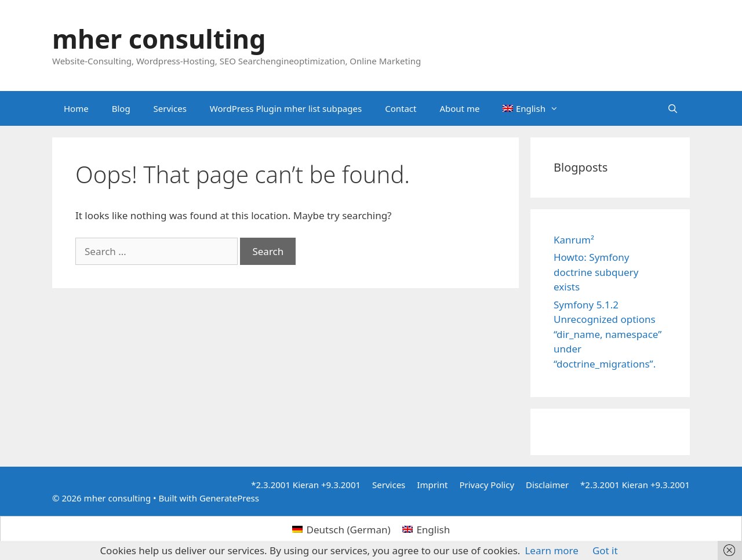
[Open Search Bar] (673, 108)
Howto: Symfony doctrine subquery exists (596, 272)
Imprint (432, 485)
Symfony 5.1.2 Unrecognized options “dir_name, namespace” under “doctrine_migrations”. (608, 334)
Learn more (551, 550)
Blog (121, 108)
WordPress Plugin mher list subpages (286, 108)
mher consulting (159, 39)
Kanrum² (574, 240)
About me (459, 108)
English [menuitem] (433, 530)
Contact (401, 108)
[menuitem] (530, 108)
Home (76, 108)
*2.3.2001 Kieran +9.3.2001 (306, 485)
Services (170, 108)
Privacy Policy (487, 485)
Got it (605, 550)
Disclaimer (547, 485)
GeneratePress (229, 498)
